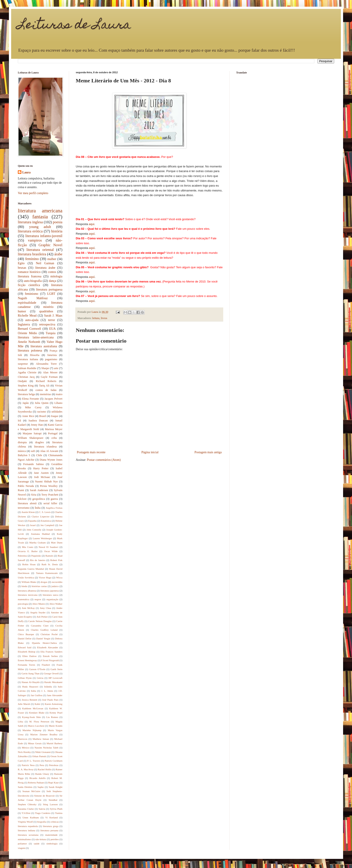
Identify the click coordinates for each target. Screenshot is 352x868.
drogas (44, 582)
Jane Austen (41, 473)
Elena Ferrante (31, 399)
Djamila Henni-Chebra (44, 643)
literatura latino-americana (36, 337)
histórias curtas (39, 586)
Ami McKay (28, 608)
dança (53, 281)
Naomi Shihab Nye (46, 482)
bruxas (22, 268)
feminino (32, 259)
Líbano (58, 403)
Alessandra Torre (46, 364)
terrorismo (24, 508)
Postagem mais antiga (208, 452)
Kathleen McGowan (33, 708)
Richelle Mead (27, 316)
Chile (39, 455)
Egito (21, 263)
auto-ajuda (32, 320)
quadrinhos (46, 311)
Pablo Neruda (26, 486)
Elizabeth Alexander (47, 647)
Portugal (53, 433)
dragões (40, 442)
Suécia (42, 809)
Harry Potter (41, 468)
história (57, 231)
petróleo (55, 839)
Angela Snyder (38, 612)
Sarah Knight (56, 787)
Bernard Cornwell (29, 329)
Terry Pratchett (50, 495)
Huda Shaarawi (30, 687)
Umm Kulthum (31, 817)
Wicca (59, 577)
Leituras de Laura (74, 26)
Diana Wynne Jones (51, 460)
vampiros (35, 240)
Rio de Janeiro (38, 560)
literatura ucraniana (28, 835)
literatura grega (51, 826)
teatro (59, 394)
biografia (42, 822)
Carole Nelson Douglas (40, 621)
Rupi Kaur (54, 783)
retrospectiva (47, 324)
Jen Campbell (47, 525)
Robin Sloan (29, 564)
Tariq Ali (44, 386)
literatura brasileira (32, 254)
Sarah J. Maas (53, 316)
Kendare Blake (37, 713)
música (22, 451)
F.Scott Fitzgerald (50, 660)
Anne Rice (28, 416)
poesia (58, 222)
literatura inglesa (30, 222)
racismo (42, 412)
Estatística (46, 521)
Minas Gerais (35, 743)
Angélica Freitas (54, 508)
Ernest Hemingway (27, 660)
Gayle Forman (49, 377)
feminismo (32, 294)
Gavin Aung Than (30, 673)
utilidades (57, 412)
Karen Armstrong (54, 704)
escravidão (57, 582)
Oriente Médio (27, 333)
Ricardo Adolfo (38, 778)
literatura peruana (49, 830)
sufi (33, 451)
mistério (48, 307)
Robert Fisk (56, 560)
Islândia (48, 687)
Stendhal (53, 800)
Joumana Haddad (40, 534)
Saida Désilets (25, 787)
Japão (26, 403)
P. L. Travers (34, 761)
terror (52, 320)
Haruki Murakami (53, 682)
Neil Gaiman (45, 263)
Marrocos (23, 739)
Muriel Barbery (54, 743)
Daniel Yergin (43, 638)
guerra (54, 499)
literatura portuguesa (49, 290)
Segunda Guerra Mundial (31, 569)
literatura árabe (45, 268)
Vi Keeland (51, 817)
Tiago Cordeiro (43, 813)
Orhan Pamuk (39, 756)
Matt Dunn (57, 543)
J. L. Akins (47, 691)
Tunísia (59, 813)
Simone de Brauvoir (44, 796)
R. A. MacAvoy (26, 769)
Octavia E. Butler (28, 551)
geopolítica (39, 499)
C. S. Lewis (45, 512)
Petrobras (54, 765)
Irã (19, 421)
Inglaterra (24, 324)
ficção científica (29, 285)
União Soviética (26, 577)
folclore (22, 499)
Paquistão (36, 556)
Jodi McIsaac (42, 477)
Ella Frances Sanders (51, 652)
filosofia (35, 355)
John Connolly (34, 530)
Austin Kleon (28, 512)
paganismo (51, 359)
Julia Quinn (42, 403)
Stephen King (26, 386)
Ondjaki (22, 381)
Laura (26, 172)
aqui (92, 224)
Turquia (51, 333)
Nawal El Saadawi (48, 547)
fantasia (40, 217)
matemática (24, 599)
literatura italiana (28, 359)
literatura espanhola (28, 826)
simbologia (52, 844)
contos (52, 272)
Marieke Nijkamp (32, 730)
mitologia (56, 276)
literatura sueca (51, 595)
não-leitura (41, 839)
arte (56, 368)
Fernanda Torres (27, 665)
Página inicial (150, 452)
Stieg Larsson (50, 804)
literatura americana (40, 211)
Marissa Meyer (54, 429)
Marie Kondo (56, 726)
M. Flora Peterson (39, 722)
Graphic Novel (50, 245)
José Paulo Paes (50, 700)
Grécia (40, 678)
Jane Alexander (55, 695)
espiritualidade (27, 303)
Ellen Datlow (30, 656)
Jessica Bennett (29, 700)
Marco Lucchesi (36, 726)
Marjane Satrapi (32, 433)
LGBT (51, 294)
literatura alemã (27, 503)
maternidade (51, 835)
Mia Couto (28, 547)
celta (54, 438)
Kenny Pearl (56, 713)
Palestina (22, 556)
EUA (52, 329)
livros (104, 318)
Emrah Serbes (50, 656)
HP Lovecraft (55, 678)
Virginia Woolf (25, 822)
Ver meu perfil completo (33, 193)
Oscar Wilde (51, 551)
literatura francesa (30, 276)
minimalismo (24, 839)
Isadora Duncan (38, 421)
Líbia (20, 722)
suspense (23, 364)
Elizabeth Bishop (27, 652)
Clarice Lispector (41, 516)
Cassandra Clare (40, 626)
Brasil (43, 416)
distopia (22, 442)
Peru (42, 765)
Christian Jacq (26, 377)
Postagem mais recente (91, 452)
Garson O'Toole (37, 669)
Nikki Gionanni (43, 752)
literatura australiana (44, 346)
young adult (40, 227)
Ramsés (49, 556)
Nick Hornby (24, 752)
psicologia (23, 604)
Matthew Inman (41, 739)
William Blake (29, 582)
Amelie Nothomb (29, 342)
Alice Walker (56, 604)
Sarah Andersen (39, 490)
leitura (96, 318)
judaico (55, 586)
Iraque (55, 416)
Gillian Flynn (25, 678)
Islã (20, 355)
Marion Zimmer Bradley (44, 734)
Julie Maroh (24, 704)
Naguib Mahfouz (33, 298)
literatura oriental (40, 250)
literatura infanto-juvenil (44, 236)
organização (52, 599)
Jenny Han (37, 425)
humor (22, 311)
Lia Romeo (52, 717)
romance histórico (29, 272)
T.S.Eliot (26, 813)
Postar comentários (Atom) (104, 460)
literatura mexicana (28, 595)
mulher (52, 259)
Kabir (37, 704)
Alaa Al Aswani (49, 451)
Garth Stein (56, 669)
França (53, 351)
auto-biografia (33, 281)
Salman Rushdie (27, 368)
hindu (24, 586)
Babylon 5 (24, 455)
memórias (45, 394)
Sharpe (45, 368)
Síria (34, 495)
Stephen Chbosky (27, 804)
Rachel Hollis (45, 769)
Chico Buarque (26, 634)
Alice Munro (39, 604)
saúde (37, 844)
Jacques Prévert (53, 399)
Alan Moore (50, 372)
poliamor (22, 844)
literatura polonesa (30, 351)
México (26, 748)
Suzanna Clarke (26, 809)
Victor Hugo (45, 577)
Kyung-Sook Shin (31, 717)
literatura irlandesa (45, 447)
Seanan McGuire (31, 791)
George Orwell (51, 673)
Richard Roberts (46, 381)
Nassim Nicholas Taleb (46, 748)
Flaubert (46, 665)
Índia (38, 508)
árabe (58, 254)
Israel (33, 525)
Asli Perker (42, 617)
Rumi (21, 490)
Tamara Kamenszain (47, 573)
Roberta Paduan (36, 783)
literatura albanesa (27, 591)
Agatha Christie (27, 372)
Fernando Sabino (33, 464)
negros (38, 599)
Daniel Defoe (25, 638)
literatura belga (26, 394)
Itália (34, 691)
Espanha (32, 521)
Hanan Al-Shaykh (31, 682)
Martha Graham (37, 543)
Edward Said (25, 647)
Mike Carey (33, 407)
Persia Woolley (49, 486)
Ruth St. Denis (50, 564)
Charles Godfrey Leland (44, 630)
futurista (52, 355)
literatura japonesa (50, 591)
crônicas (54, 822)
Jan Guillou (37, 695)
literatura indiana (27, 830)
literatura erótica (30, 231)
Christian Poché (49, 634)
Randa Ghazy (42, 774)
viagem (21, 848)
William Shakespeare (31, 438)
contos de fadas (46, 390)
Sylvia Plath (56, 809)
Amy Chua (46, 608)
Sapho (41, 787)
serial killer (50, 503)
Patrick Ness (28, 765)
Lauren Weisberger (42, 538)
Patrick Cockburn (54, 761)
